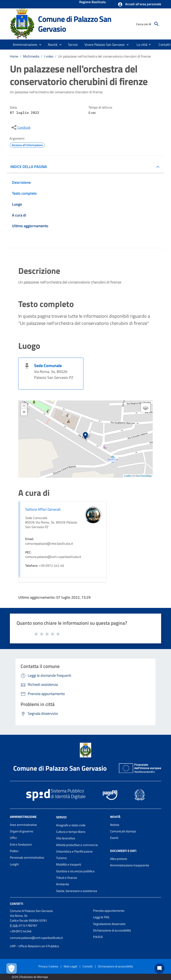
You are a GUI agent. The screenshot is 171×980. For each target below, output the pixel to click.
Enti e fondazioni (21, 844)
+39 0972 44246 (21, 931)
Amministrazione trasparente (130, 865)
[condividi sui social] (21, 127)
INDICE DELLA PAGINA (29, 167)
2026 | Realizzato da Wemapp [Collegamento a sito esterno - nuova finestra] (30, 977)
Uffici (13, 838)
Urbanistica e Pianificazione (74, 851)
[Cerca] (157, 24)
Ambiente (63, 884)
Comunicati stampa (123, 831)
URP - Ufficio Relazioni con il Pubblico (34, 946)
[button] (139, 4)
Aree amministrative (23, 825)
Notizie (115, 825)
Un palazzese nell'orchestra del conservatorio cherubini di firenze (105, 56)
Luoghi (14, 864)
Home (14, 56)
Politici (14, 851)
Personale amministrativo (27, 857)
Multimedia (31, 56)
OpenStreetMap (143, 476)
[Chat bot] (159, 968)
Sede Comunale (48, 365)
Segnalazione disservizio (109, 924)
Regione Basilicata (92, 2)
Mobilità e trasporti (69, 864)
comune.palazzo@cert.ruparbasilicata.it (36, 938)
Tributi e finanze (67, 878)
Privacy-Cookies (48, 966)
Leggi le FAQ (101, 917)
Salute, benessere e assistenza (77, 891)
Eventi (114, 838)
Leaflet (128, 476)
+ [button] (24, 406)
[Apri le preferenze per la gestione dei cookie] (12, 968)
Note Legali (70, 966)
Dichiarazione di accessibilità (112, 930)
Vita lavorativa (66, 838)
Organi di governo (22, 831)
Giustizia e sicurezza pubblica (75, 871)
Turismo (61, 858)
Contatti (16, 904)
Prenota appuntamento (109, 911)
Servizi (61, 817)
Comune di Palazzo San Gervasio (75, 24)
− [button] (24, 412)
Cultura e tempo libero (71, 832)
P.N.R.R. (98, 937)
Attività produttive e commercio (77, 845)
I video (49, 56)
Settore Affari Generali (43, 509)
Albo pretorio (119, 859)
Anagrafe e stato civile (71, 825)
